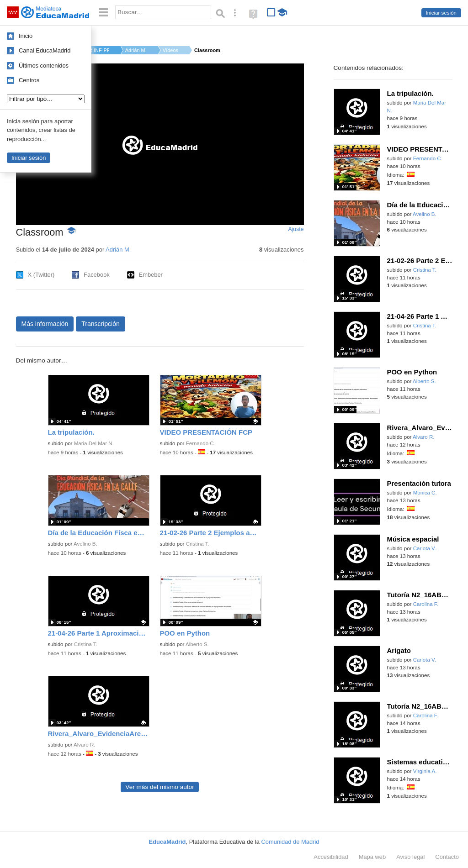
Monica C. (425, 493)
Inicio (26, 36)
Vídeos (170, 50)
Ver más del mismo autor (160, 787)
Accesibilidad (331, 857)
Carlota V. (425, 548)
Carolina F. (426, 604)
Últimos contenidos (44, 66)
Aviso (410, 857)
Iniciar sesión (441, 13)
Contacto (447, 857)
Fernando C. (201, 443)
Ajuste (296, 229)
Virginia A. (425, 771)
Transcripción (101, 324)
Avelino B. (85, 544)
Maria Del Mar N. (94, 443)
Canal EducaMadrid (45, 50)
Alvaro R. (84, 745)
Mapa (372, 857)
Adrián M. (136, 50)
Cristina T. (198, 544)
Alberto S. (197, 644)
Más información (45, 324)
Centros (29, 80)
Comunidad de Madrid (290, 842)
